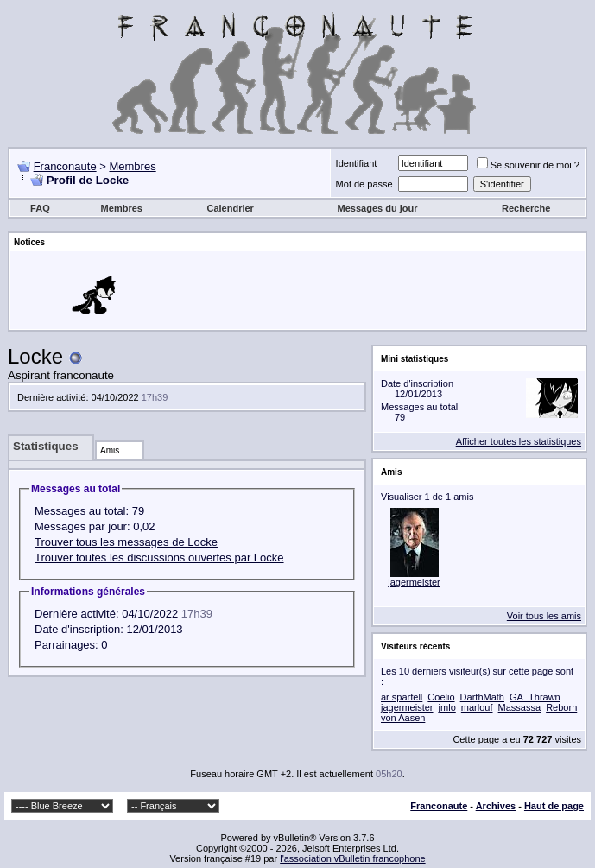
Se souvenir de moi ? (528, 165)
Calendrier (230, 208)
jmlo (447, 707)
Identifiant (357, 163)
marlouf (477, 707)
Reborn (561, 707)
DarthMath (482, 697)
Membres (132, 166)
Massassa (520, 707)
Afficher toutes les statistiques (519, 441)
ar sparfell (402, 697)
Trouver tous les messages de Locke (126, 542)
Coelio (441, 697)
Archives (496, 806)
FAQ (40, 208)
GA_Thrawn (535, 697)
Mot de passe (364, 184)
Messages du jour (378, 208)
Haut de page (554, 806)
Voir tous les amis (544, 616)
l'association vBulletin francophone (352, 858)
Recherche (526, 208)
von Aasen (403, 718)
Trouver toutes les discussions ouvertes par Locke (159, 558)
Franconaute (65, 166)
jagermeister (414, 582)
